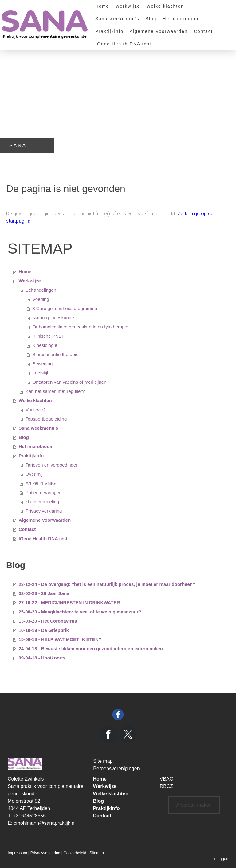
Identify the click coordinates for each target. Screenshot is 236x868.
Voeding (41, 299)
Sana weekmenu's (117, 19)
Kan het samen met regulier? (55, 391)
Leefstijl (40, 373)
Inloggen (221, 859)
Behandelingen (41, 290)
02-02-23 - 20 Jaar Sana (44, 593)
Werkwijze (128, 6)
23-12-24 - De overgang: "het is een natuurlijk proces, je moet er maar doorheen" (107, 584)
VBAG (167, 779)
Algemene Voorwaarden (159, 31)
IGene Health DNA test (123, 44)
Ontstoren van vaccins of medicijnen (70, 382)
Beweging (43, 364)
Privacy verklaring (44, 511)
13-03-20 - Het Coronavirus (48, 621)
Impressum (17, 853)
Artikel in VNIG (41, 483)
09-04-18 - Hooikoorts (42, 658)
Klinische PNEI (48, 336)
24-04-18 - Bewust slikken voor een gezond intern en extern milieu (91, 649)
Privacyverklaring (45, 853)
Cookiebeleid (75, 853)
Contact (203, 31)
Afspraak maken (194, 805)
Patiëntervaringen (44, 492)
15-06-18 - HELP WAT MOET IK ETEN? (60, 639)
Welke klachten (165, 6)
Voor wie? (36, 410)
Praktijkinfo (109, 31)
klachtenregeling (42, 502)
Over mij (34, 474)
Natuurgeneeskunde (53, 318)
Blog (151, 19)
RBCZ (167, 786)
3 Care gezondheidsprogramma (65, 308)
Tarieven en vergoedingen (52, 465)
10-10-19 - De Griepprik (44, 630)
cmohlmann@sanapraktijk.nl (45, 823)
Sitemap (97, 853)
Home (102, 6)
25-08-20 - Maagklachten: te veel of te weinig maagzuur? (80, 612)
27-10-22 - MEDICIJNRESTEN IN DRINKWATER (69, 603)
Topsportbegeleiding (46, 419)
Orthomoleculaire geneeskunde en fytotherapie (81, 327)
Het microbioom (182, 19)
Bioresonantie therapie (56, 354)
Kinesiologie (45, 345)
